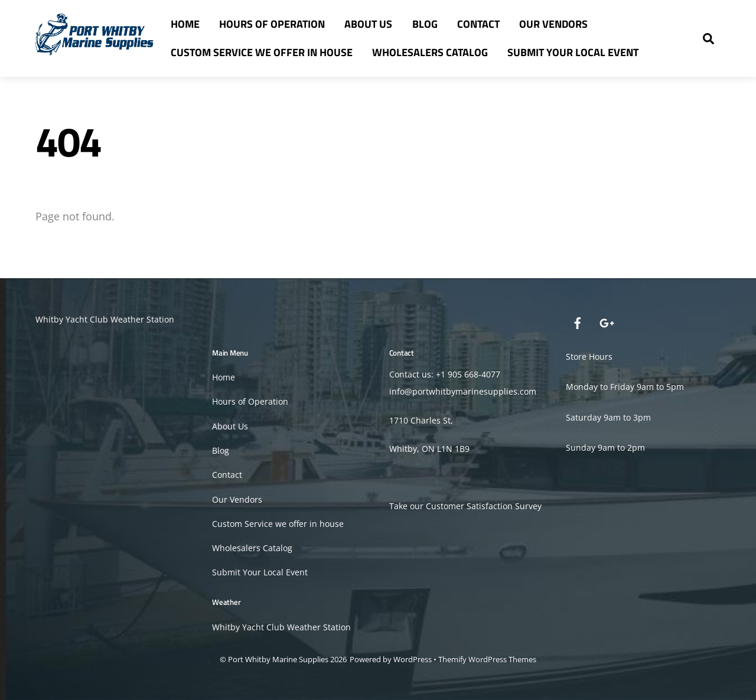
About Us (368, 24)
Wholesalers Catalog (430, 52)
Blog (425, 24)
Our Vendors (553, 24)
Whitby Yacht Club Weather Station (105, 319)
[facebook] (578, 322)
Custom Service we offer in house (262, 52)
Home (185, 24)
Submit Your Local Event (573, 52)
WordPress (413, 659)
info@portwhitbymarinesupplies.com (463, 391)
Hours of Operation (272, 24)
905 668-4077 (474, 374)
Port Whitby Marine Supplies (278, 659)
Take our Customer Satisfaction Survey (465, 506)
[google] (606, 322)
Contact (478, 24)
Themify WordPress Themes (487, 659)
